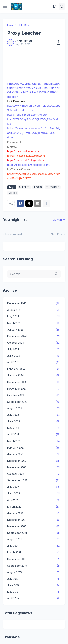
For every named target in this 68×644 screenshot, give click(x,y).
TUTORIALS (53, 187)
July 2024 (34, 349)
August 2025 (34, 310)
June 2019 (34, 585)
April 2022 (34, 500)
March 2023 (34, 441)
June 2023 (34, 421)
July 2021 (34, 546)
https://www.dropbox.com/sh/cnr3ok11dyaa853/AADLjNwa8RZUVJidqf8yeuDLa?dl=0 (34, 133)
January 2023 (34, 454)
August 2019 (34, 572)
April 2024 (34, 362)
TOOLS (38, 187)
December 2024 (34, 336)
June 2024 (34, 356)
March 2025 (34, 323)
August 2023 (34, 408)
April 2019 (34, 598)
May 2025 (34, 317)
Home (11, 25)
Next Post (57, 234)
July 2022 (34, 487)
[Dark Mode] (54, 7)
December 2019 (34, 559)
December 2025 (34, 303)
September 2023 (34, 402)
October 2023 (34, 395)
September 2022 (34, 480)
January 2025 (34, 330)
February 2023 (34, 448)
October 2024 (34, 343)
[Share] (57, 42)
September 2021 (34, 533)
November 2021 (34, 526)
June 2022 (34, 494)
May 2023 (34, 428)
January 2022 (34, 513)
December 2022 (34, 461)
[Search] (62, 7)
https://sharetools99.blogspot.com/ (29, 165)
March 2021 (34, 553)
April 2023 (34, 435)
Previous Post (14, 234)
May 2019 (34, 592)
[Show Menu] (5, 7)
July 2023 (34, 415)
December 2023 (34, 382)
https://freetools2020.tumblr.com (26, 156)
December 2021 (34, 520)
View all (57, 220)
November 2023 (34, 389)
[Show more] (46, 203)
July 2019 (34, 579)
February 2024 (34, 369)
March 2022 (34, 507)
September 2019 (34, 566)
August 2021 (34, 539)
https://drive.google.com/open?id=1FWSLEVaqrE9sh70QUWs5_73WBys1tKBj (33, 119)
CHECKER (23, 25)
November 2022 (34, 467)
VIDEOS (13, 193)
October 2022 (34, 474)
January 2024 (34, 376)
